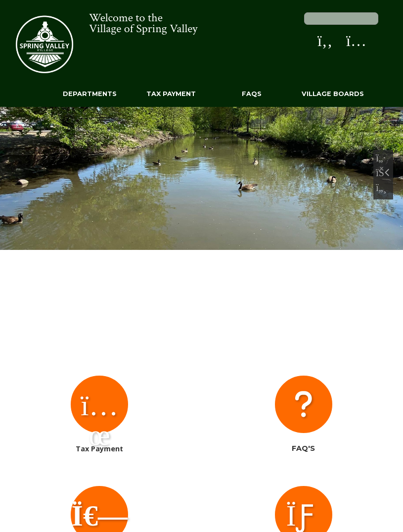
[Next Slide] (383, 190)
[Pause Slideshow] (383, 175)
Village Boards (333, 94)
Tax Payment (171, 94)
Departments (90, 94)
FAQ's (304, 414)
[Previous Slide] (383, 160)
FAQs (252, 94)
